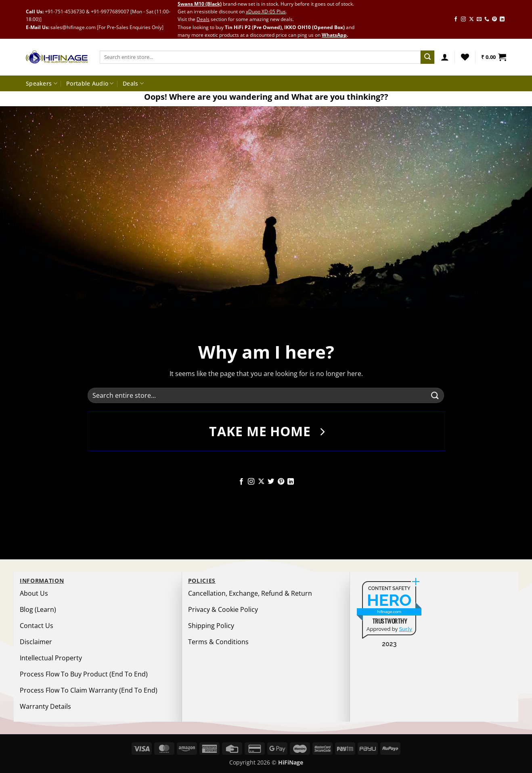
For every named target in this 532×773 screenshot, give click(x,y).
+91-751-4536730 (65, 12)
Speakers (42, 84)
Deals (203, 19)
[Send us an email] (479, 19)
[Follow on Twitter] (271, 482)
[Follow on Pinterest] (494, 19)
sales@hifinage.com (73, 27)
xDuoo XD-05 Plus (266, 12)
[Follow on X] (471, 19)
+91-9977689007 (110, 12)
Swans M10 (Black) (200, 4)
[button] (445, 57)
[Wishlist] (465, 57)
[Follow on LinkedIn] (502, 19)
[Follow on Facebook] (456, 19)
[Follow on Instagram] (463, 19)
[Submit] (427, 57)
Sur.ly (406, 629)
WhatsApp (334, 35)
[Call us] (487, 19)
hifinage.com (390, 612)
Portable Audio (90, 84)
